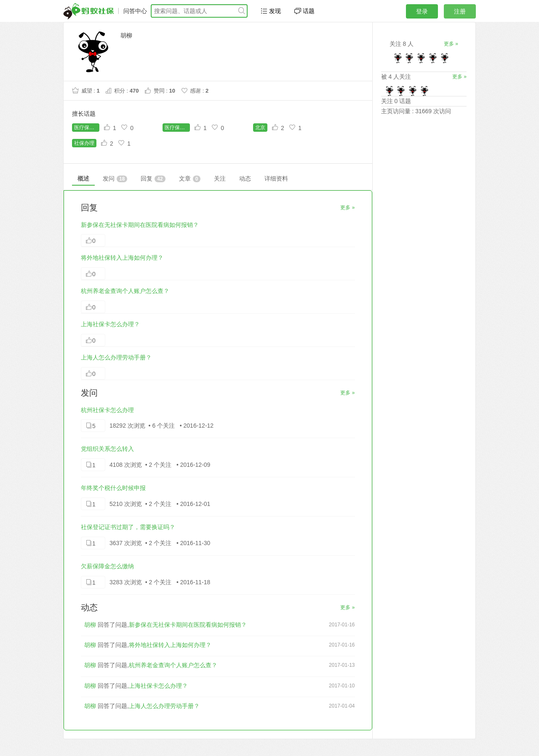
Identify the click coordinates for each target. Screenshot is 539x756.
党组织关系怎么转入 (107, 449)
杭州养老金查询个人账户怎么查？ (125, 291)
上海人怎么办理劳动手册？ (116, 357)
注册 (460, 11)
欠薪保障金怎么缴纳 (107, 566)
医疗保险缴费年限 (87, 128)
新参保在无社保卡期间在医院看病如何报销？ (140, 225)
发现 (271, 11)
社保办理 (84, 143)
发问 (115, 179)
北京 (260, 128)
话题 (304, 11)
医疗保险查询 (177, 128)
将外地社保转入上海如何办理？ (122, 258)
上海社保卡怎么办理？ (110, 324)
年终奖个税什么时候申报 (113, 488)
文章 (190, 179)
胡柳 (90, 625)
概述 (83, 178)
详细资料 (276, 178)
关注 (220, 178)
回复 (153, 179)
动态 (245, 178)
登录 (422, 11)
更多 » (347, 208)
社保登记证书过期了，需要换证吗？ (128, 527)
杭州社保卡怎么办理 (107, 410)
